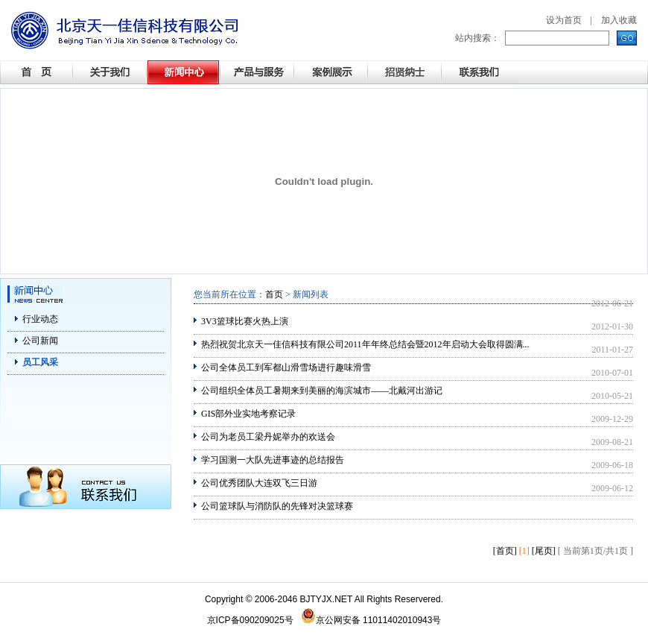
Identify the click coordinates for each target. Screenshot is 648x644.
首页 (274, 294)
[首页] (505, 551)
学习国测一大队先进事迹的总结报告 (273, 460)
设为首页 (564, 20)
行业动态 (40, 319)
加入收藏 (619, 20)
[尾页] (544, 551)
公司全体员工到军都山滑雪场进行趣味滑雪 (286, 367)
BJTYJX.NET (326, 599)
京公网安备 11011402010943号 (371, 620)
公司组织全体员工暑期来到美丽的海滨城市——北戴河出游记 (322, 391)
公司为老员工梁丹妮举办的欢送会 (268, 437)
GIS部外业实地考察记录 (248, 414)
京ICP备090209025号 (250, 620)
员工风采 (40, 362)
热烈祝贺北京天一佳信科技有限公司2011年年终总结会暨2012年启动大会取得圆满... (365, 344)
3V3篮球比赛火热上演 (245, 321)
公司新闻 (40, 341)
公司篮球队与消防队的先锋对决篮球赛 (277, 506)
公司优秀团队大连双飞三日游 (259, 483)
